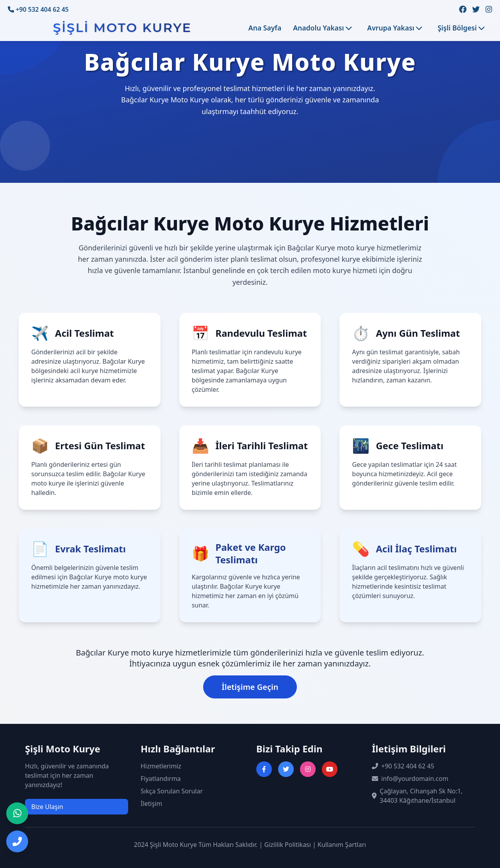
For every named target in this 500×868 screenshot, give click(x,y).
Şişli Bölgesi (461, 28)
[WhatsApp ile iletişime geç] (17, 813)
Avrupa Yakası (395, 28)
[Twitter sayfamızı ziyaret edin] (476, 10)
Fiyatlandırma (161, 779)
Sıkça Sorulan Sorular (172, 791)
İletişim (151, 804)
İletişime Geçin (250, 687)
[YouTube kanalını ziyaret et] (330, 769)
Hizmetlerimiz (161, 766)
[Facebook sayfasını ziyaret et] (264, 769)
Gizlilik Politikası (288, 845)
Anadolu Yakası (322, 28)
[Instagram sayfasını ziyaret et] (308, 769)
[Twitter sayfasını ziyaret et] (286, 769)
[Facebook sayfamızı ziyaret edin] (463, 10)
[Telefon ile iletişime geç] (17, 841)
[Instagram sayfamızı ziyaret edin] (489, 10)
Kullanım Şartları (342, 845)
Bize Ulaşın (47, 807)
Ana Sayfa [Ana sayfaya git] (265, 28)
